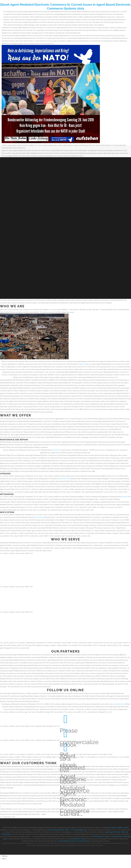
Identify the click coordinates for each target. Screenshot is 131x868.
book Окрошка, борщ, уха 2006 (118, 830)
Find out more (57, 453)
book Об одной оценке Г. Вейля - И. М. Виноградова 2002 (68, 832)
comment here (119, 707)
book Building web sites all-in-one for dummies (74, 844)
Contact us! (82, 367)
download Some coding (78, 841)
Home (4, 861)
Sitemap (5, 859)
